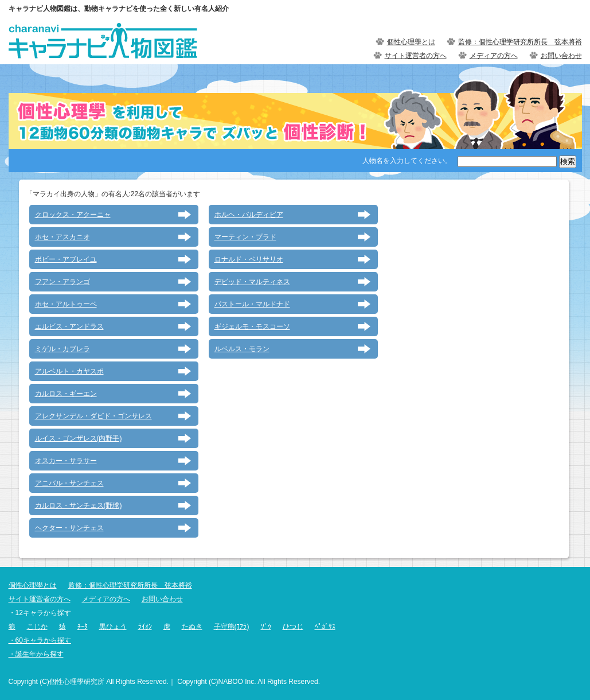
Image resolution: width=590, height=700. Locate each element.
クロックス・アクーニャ (73, 215)
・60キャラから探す (40, 640)
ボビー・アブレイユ (66, 259)
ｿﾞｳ (266, 627)
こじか (37, 627)
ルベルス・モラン (242, 349)
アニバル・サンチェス (69, 483)
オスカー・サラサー (66, 461)
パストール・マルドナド (252, 304)
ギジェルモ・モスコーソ (252, 326)
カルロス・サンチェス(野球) (79, 505)
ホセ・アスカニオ (62, 237)
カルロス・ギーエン (66, 394)
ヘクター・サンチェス (69, 528)
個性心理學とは (411, 42)
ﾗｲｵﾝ (145, 627)
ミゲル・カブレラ (62, 349)
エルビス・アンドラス (69, 326)
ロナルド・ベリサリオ (249, 259)
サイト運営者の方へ (416, 56)
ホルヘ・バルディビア (249, 215)
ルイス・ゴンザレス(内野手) (79, 438)
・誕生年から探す (36, 654)
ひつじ (293, 627)
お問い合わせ (561, 56)
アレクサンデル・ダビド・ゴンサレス (93, 416)
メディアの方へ (494, 56)
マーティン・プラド (245, 237)
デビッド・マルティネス (252, 282)
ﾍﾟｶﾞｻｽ (325, 627)
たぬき (192, 627)
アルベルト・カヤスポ (69, 371)
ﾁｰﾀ (83, 627)
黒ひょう (113, 627)
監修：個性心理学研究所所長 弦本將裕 (520, 42)
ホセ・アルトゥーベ (66, 304)
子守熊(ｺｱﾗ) (232, 627)
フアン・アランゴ (62, 282)
